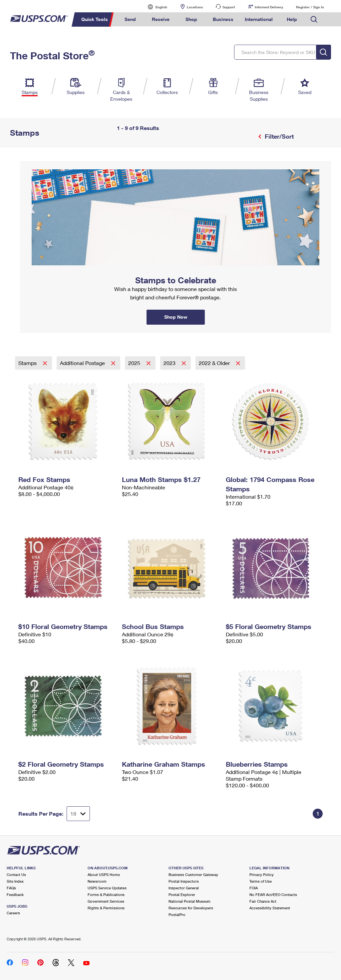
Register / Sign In (310, 7)
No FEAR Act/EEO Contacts (273, 894)
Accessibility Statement (270, 908)
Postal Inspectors (184, 881)
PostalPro (177, 914)
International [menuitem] (259, 19)
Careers (13, 913)
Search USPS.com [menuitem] (314, 19)
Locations (195, 7)
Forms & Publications (106, 894)
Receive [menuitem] (161, 19)
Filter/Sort (278, 136)
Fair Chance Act (263, 901)
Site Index (15, 881)
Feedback (15, 894)
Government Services (106, 901)
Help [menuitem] (292, 19)
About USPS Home (104, 874)
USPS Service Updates (107, 888)
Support (229, 7)
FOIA (254, 888)
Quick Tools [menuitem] (95, 19)
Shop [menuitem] (191, 19)
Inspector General (184, 888)
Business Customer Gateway (193, 874)
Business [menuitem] (223, 19)
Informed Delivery (269, 7)
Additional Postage (83, 363)
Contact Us (16, 874)
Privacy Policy (262, 874)
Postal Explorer (182, 894)
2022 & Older (215, 363)
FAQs (11, 888)
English (155, 7)
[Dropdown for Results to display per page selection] (78, 814)
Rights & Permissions (106, 908)
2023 (170, 363)
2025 (135, 363)
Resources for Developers (191, 908)
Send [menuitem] (130, 19)
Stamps (28, 363)
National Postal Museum (189, 901)
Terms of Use (261, 881)
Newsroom (97, 881)
